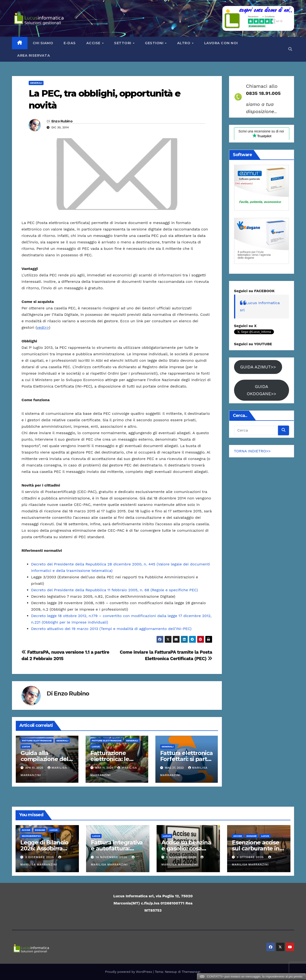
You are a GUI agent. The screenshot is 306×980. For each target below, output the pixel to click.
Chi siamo (43, 43)
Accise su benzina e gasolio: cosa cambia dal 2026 (186, 848)
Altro (184, 43)
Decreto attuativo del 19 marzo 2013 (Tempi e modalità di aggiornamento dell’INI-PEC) (111, 629)
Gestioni (155, 43)
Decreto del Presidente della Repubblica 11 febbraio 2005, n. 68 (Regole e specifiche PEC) (115, 590)
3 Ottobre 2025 (251, 857)
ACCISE (26, 830)
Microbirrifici (31, 836)
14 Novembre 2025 (112, 857)
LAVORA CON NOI (221, 43)
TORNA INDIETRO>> (252, 451)
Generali (36, 83)
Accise (94, 43)
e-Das (70, 43)
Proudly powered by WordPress (129, 972)
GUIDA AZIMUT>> (258, 367)
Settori (123, 43)
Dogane (40, 830)
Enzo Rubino (62, 121)
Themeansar (191, 972)
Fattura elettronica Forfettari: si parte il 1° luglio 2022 (186, 759)
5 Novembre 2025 (182, 857)
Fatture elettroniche (37, 741)
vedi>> (43, 327)
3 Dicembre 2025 (40, 857)
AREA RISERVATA (34, 55)
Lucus (26, 747)
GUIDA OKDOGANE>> (261, 390)
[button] (290, 49)
